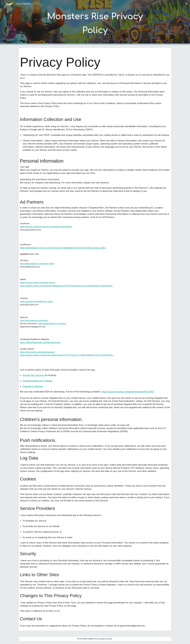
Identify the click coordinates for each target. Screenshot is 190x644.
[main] (95, 22)
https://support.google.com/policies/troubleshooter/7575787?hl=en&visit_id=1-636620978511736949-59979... (67, 286)
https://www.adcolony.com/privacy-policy (37, 264)
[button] (187, 4)
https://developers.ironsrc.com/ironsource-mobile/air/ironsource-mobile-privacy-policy (63, 248)
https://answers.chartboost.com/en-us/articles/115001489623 (46, 227)
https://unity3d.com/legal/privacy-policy (36, 301)
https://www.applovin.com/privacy (34, 320)
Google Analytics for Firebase (37, 381)
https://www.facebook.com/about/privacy (40, 342)
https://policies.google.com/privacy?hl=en (38, 283)
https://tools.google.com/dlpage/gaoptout (37, 352)
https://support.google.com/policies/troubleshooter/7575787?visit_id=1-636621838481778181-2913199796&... (67, 355)
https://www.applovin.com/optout (52, 324)
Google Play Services (34, 375)
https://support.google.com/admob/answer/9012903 (128, 392)
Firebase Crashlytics (33, 386)
